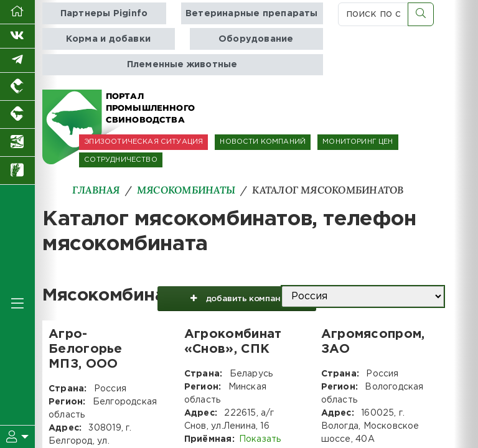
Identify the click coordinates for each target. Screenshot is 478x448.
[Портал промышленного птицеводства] (17, 87)
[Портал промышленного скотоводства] (17, 115)
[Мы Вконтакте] (17, 36)
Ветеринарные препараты (252, 13)
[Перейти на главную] (17, 12)
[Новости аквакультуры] (17, 143)
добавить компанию (236, 301)
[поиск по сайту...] (373, 14)
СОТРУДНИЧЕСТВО (120, 160)
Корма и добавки (108, 39)
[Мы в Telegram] (17, 61)
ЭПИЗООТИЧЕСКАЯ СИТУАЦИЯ (143, 142)
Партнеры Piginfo (104, 13)
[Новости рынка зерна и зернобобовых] (17, 171)
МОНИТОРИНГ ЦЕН (358, 142)
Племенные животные (182, 64)
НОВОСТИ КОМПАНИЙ (263, 142)
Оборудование (256, 39)
